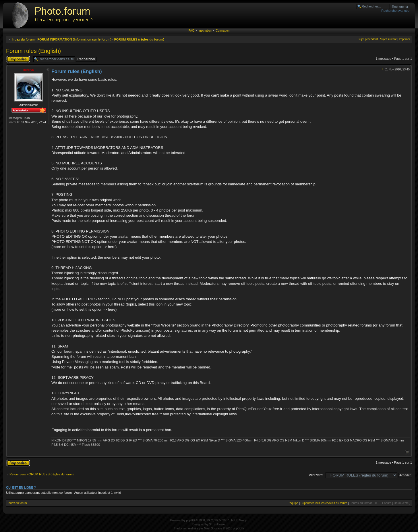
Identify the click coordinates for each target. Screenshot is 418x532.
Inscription (205, 31)
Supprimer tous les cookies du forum (324, 503)
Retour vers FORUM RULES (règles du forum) (42, 474)
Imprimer (405, 39)
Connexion (223, 31)
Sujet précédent (368, 39)
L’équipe (293, 503)
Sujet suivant (388, 39)
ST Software (217, 524)
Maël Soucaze (213, 528)
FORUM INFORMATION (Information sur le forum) (74, 39)
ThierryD (28, 70)
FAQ (191, 31)
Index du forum (23, 39)
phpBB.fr (239, 528)
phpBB (190, 520)
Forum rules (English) (33, 51)
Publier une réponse (18, 59)
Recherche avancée (395, 11)
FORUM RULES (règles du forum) (139, 39)
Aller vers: (316, 475)
